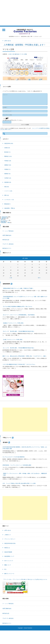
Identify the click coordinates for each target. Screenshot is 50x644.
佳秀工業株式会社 (7, 235)
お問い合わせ (8, 530)
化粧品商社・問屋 (10, 208)
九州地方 (8, 178)
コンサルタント (9, 200)
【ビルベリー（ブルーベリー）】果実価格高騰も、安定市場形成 (18, 315)
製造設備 (7, 204)
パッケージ (8, 191)
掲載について (8, 565)
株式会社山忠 (6, 240)
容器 (7, 187)
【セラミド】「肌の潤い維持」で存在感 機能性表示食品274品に (18, 331)
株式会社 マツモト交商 (21, 54)
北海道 (7, 148)
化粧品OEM (9, 143)
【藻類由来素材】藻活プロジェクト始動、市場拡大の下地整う (18, 288)
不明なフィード (7, 438)
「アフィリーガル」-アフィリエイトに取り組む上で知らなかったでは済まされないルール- (25, 579)
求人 (5, 569)
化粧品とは (7, 548)
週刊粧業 (5, 442)
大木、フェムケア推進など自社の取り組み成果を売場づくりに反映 (19, 483)
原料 (7, 195)
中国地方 (7, 169)
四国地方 (7, 174)
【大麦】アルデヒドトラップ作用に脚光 (12, 340)
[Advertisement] (25, 13)
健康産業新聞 (6, 284)
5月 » (39, 278)
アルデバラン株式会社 (8, 244)
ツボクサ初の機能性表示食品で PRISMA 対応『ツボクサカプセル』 (19, 364)
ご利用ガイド (8, 535)
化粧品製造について (9, 556)
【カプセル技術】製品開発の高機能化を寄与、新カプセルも (17, 307)
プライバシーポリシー (10, 539)
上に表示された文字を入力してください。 (13, 120)
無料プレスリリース (9, 574)
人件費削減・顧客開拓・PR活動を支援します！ (25, 45)
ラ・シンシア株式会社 (8, 231)
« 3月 (11, 278)
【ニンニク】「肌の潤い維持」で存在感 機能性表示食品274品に (18, 348)
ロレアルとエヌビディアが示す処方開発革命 (14, 457)
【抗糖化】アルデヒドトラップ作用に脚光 (13, 323)
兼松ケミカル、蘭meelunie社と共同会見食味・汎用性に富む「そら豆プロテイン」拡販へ (25, 356)
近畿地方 (8, 165)
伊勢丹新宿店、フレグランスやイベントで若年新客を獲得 (17, 465)
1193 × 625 (12, 54)
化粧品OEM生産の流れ (10, 543)
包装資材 (8, 182)
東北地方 (7, 152)
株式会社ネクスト (7, 248)
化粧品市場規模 (8, 552)
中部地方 (8, 161)
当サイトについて (9, 561)
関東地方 (8, 156)
